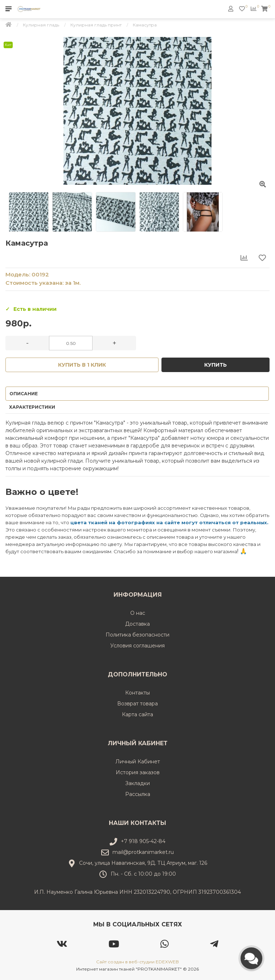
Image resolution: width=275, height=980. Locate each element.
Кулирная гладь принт (96, 25)
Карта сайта (137, 714)
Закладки (137, 783)
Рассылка (138, 794)
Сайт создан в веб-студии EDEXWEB (137, 962)
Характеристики (32, 407)
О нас (138, 613)
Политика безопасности (137, 635)
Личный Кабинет (138, 762)
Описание (24, 394)
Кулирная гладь (41, 25)
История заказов (138, 772)
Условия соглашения (137, 646)
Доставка (137, 624)
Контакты (137, 693)
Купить (216, 365)
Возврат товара (137, 704)
